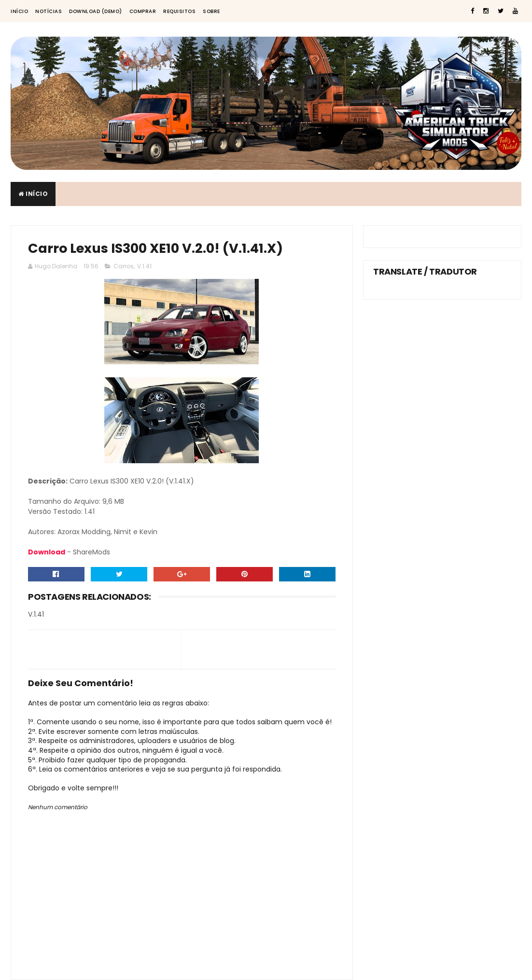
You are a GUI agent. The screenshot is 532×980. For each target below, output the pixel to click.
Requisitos (179, 11)
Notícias (49, 11)
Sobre (211, 11)
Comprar (143, 11)
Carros (124, 266)
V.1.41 (144, 266)
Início (19, 11)
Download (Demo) (96, 11)
